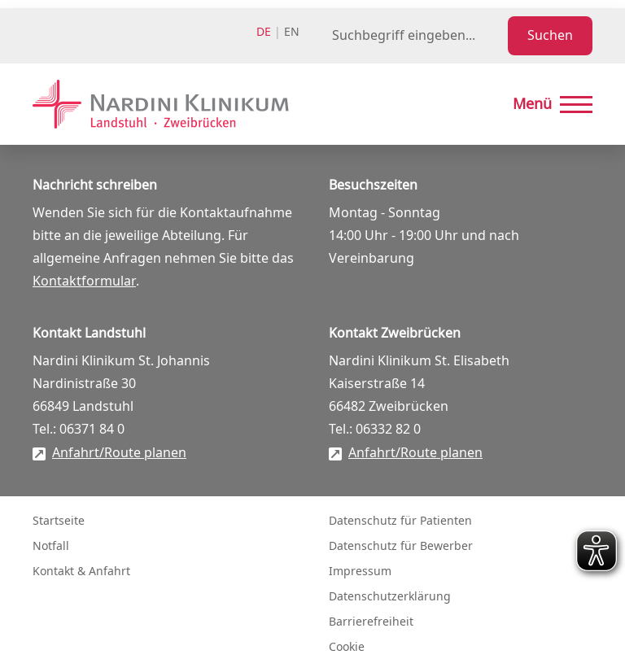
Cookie (347, 647)
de (264, 32)
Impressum (360, 572)
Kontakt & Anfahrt (81, 572)
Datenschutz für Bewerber (401, 546)
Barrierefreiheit (371, 622)
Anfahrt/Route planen (119, 453)
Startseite (59, 521)
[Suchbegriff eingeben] (417, 36)
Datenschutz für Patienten (400, 521)
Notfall (51, 546)
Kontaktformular (84, 281)
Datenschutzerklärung (390, 597)
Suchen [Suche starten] (550, 36)
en (292, 32)
